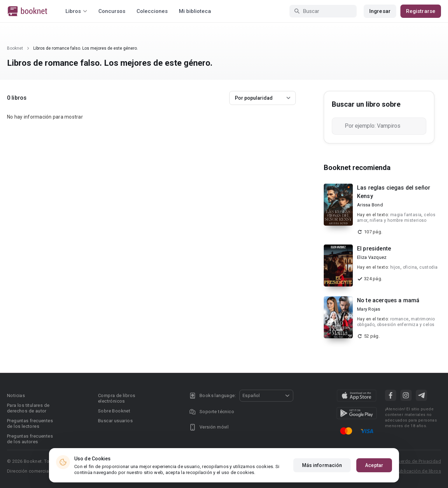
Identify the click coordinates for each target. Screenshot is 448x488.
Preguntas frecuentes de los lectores (30, 423)
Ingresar (380, 11)
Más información (322, 465)
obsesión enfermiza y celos (406, 325)
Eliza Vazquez (372, 257)
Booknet (15, 48)
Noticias (16, 395)
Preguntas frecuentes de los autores (30, 439)
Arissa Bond (370, 205)
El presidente (374, 249)
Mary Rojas (369, 309)
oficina (410, 267)
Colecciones (152, 11)
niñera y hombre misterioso (398, 220)
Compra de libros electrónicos (117, 398)
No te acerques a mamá (388, 300)
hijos (395, 267)
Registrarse (421, 11)
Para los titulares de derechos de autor (28, 408)
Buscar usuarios (115, 421)
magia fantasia (406, 215)
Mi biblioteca (195, 11)
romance (400, 319)
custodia (428, 267)
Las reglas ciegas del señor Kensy (394, 192)
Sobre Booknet (114, 411)
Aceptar (374, 465)
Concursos (112, 11)
